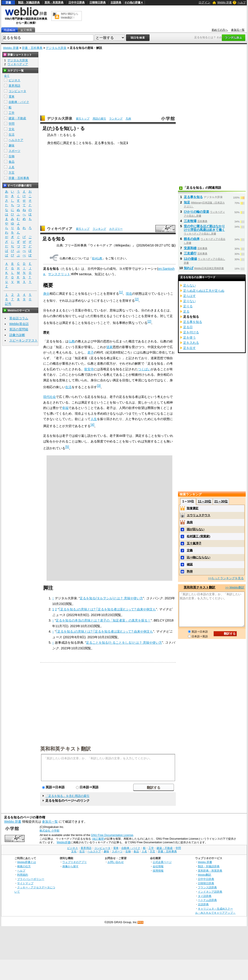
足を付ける (191, 332)
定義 (190, 550)
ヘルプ (242, 2)
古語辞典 (116, 2)
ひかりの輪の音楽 (197, 212)
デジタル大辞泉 (56, 48)
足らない (190, 285)
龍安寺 (89, 369)
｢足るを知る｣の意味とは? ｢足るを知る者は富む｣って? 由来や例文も (107, 609)
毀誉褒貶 (193, 508)
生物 (12, 156)
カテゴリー (116, 229)
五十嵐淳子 (194, 543)
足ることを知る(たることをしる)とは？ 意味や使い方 (124, 643)
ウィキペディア (60, 229)
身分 (46, 294)
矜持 (190, 571)
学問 (12, 124)
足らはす (190, 296)
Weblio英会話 (19, 324)
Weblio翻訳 (205, 875)
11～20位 (205, 501)
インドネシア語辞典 (210, 892)
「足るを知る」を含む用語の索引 (67, 796)
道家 (110, 347)
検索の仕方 (24, 866)
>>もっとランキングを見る (226, 578)
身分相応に (55, 143)
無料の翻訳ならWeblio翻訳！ (69, 16)
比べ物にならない (199, 557)
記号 (8, 304)
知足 (123, 143)
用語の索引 (99, 119)
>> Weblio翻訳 (235, 587)
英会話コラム (19, 318)
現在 (129, 294)
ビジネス (14, 80)
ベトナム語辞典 (207, 900)
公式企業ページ (162, 862)
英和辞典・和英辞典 (210, 871)
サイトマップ (25, 883)
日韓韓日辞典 (98, 2)
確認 (190, 564)
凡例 (128, 119)
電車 (12, 97)
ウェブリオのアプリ (75, 862)
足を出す (190, 348)
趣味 (12, 145)
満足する (69, 143)
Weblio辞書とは (27, 862)
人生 (94, 419)
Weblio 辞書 (225, 2)
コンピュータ (17, 91)
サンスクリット (59, 274)
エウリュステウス (199, 515)
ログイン (204, 2)
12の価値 (190, 259)
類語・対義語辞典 (29, 2)
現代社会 (49, 397)
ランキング (116, 119)
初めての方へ (220, 30)
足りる (188, 306)
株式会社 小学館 (49, 831)
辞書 (8, 2)
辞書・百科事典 (32, 48)
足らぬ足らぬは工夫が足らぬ (204, 291)
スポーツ (14, 151)
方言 (12, 173)
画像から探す (70, 866)
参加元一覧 (238, 30)
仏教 (72, 341)
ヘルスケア (16, 140)
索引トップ (83, 119)
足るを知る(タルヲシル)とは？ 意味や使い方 (111, 598)
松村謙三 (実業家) (198, 536)
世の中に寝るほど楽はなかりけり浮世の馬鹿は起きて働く (204, 228)
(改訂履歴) (98, 839)
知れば (189, 268)
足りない (190, 301)
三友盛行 (190, 253)
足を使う (190, 337)
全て (7, 76)
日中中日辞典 (77, 2)
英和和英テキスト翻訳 (66, 748)
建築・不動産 (17, 118)
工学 (12, 113)
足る (186, 311)
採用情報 (158, 871)
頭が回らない (196, 529)
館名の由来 (192, 239)
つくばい (144, 369)
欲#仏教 (97, 258)
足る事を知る (104, 143)
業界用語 (14, 86)
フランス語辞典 (207, 887)
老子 (91, 352)
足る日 (188, 327)
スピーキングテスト (23, 340)
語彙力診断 (17, 335)
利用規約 (23, 875)
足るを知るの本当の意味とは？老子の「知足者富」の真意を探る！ (103, 620)
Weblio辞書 (64, 842)
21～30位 (221, 501)
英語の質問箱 (19, 329)
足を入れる (191, 343)
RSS (141, 922)
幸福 (65, 408)
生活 (68, 387)
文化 (12, 129)
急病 (190, 522)
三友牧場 (190, 221)
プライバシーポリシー (31, 879)
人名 (12, 167)
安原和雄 (190, 248)
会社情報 (158, 866)
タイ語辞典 (205, 896)
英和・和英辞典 (54, 2)
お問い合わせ (116, 862)
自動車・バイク (19, 102)
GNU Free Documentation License (112, 835)
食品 (12, 162)
